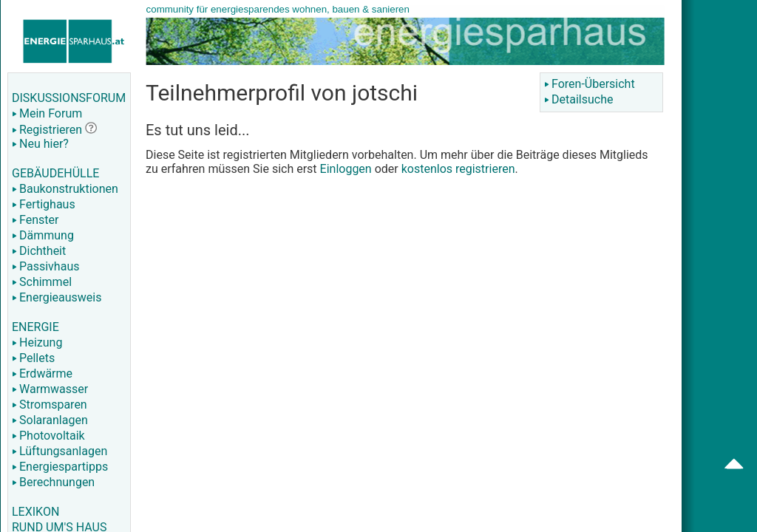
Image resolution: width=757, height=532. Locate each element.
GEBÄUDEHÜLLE (55, 173)
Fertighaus (44, 204)
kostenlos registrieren (458, 169)
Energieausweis (57, 297)
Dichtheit (39, 251)
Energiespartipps (60, 467)
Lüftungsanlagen (60, 451)
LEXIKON (35, 512)
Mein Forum (47, 113)
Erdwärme (42, 374)
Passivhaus (45, 266)
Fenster (35, 220)
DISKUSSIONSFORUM (69, 98)
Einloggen (346, 169)
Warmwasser (50, 389)
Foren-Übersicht (590, 84)
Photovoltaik (48, 436)
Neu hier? (40, 144)
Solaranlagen (50, 420)
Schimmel (42, 282)
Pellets (33, 358)
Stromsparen (50, 405)
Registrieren (47, 130)
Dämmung (43, 235)
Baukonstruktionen (65, 189)
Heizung (37, 342)
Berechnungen (53, 482)
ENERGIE (35, 327)
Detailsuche (578, 99)
